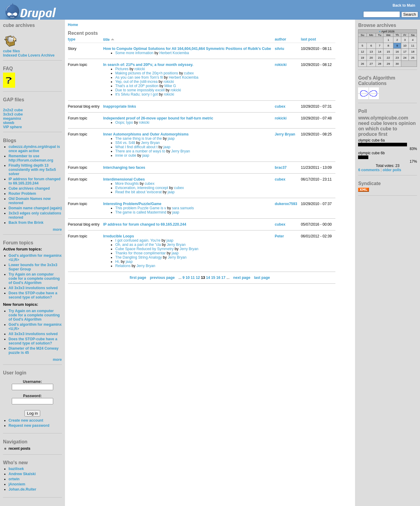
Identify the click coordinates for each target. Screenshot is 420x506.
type (72, 39)
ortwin (14, 479)
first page (138, 278)
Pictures (122, 69)
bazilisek (16, 469)
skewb (9, 123)
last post (309, 39)
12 (198, 278)
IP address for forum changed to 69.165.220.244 (34, 181)
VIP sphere (13, 127)
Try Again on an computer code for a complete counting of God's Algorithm (34, 279)
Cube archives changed (29, 188)
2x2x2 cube (13, 110)
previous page (162, 278)
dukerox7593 (286, 204)
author (280, 39)
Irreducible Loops (118, 236)
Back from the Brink (26, 223)
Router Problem (22, 194)
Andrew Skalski (22, 474)
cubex (189, 73)
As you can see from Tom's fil (139, 77)
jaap (171, 139)
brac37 (281, 168)
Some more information (134, 53)
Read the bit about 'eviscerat (138, 192)
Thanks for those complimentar (140, 253)
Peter (279, 236)
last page (262, 278)
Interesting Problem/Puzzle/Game (132, 204)
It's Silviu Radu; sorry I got (136, 94)
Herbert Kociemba (174, 53)
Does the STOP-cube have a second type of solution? (33, 295)
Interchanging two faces (124, 168)
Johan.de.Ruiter (22, 489)
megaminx (12, 119)
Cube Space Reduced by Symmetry (144, 249)
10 (188, 278)
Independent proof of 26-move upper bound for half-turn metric (158, 118)
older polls (392, 170)
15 (213, 278)
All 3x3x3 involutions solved (33, 288)
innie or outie (126, 155)
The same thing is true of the (138, 139)
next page (242, 278)
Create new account (26, 420)
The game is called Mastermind (141, 212)
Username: (32, 382)
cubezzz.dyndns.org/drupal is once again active (34, 149)
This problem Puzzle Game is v (141, 208)
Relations (123, 266)
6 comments (369, 170)
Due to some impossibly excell (140, 90)
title (109, 40)
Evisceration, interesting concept (142, 188)
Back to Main (404, 5)
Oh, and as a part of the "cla (138, 245)
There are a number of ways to (140, 151)
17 (224, 278)
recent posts (19, 449)
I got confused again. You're (138, 240)
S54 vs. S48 (125, 143)
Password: (32, 396)
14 (208, 278)
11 (193, 278)
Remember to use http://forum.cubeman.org (31, 158)
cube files (11, 49)
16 (218, 278)
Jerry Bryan (150, 143)
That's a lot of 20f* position (137, 86)
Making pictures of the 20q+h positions (147, 73)
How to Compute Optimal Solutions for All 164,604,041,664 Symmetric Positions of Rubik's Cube (187, 49)
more (57, 230)
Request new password (29, 426)
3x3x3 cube (13, 114)
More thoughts (127, 184)
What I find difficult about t (136, 147)
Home (73, 25)
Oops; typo (124, 122)
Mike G (170, 86)
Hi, (117, 262)
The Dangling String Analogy (138, 257)
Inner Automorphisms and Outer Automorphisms (146, 134)
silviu (279, 49)
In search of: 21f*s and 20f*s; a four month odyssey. (148, 65)
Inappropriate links (120, 106)
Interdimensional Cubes (124, 179)
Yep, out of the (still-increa (136, 82)
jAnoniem (17, 484)
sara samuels (183, 208)
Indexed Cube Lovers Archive (29, 55)
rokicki (140, 69)
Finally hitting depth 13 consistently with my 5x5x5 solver (32, 170)
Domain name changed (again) (35, 208)
